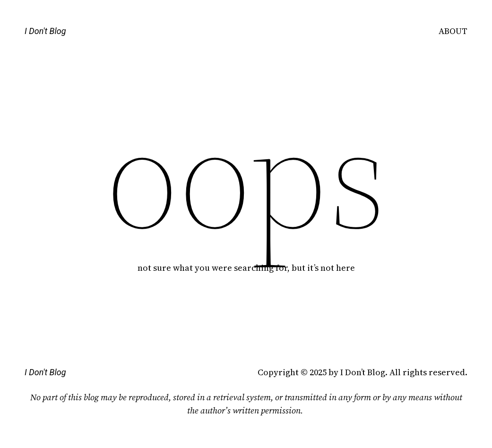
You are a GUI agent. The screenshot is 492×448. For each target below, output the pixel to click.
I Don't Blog (45, 31)
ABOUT (453, 31)
